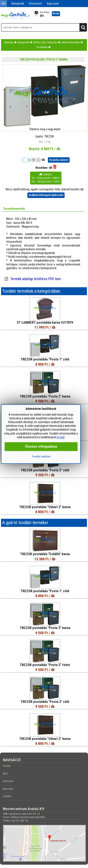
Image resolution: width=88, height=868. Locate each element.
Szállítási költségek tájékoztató (46, 195)
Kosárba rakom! (59, 160)
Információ (35, 4)
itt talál (61, 437)
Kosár (56, 14)
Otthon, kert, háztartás (45, 42)
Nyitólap (9, 42)
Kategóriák (18, 4)
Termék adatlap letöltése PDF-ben (36, 279)
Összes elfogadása (41, 446)
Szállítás (7, 796)
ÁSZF (6, 774)
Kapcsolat (53, 4)
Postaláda (42, 47)
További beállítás (41, 457)
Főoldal (7, 766)
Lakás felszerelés (70, 42)
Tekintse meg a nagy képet (45, 129)
